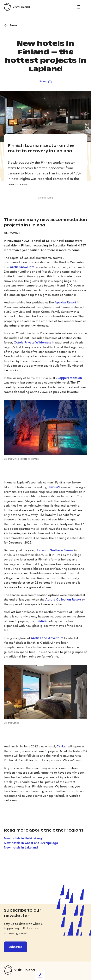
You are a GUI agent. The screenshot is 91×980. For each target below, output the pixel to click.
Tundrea (41, 621)
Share (46, 81)
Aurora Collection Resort (63, 599)
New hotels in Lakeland (21, 847)
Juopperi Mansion (69, 378)
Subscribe (15, 947)
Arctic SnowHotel (23, 267)
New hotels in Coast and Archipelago (31, 843)
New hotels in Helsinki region (25, 838)
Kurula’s (55, 487)
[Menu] (79, 7)
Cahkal (61, 746)
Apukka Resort (65, 302)
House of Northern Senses (54, 550)
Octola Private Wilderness (32, 342)
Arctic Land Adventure (47, 638)
